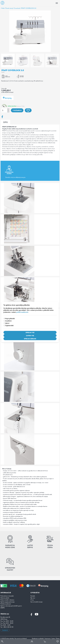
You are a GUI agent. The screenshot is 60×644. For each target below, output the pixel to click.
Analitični (8, 321)
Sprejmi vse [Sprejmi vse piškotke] (30, 332)
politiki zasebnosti (22, 312)
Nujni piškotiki (10, 319)
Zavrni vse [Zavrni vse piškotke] (30, 336)
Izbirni (7, 323)
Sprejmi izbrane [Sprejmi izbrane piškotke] (30, 339)
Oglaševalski (9, 325)
